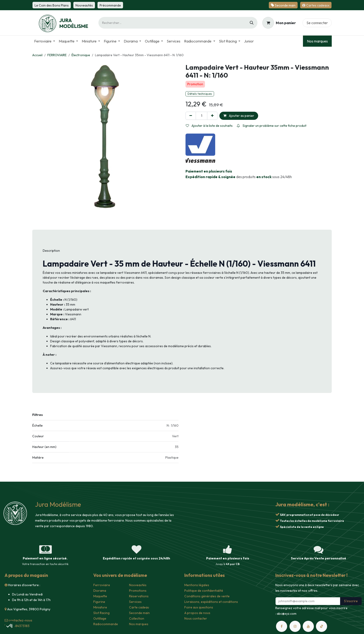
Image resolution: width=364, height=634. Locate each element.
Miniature (100, 607)
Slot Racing (101, 613)
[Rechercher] (252, 23)
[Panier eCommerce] (279, 23)
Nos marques (317, 41)
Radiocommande (106, 624)
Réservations (139, 596)
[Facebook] (282, 626)
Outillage (100, 618)
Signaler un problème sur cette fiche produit (272, 126)
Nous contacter (196, 618)
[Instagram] (295, 626)
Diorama (100, 591)
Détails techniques (200, 94)
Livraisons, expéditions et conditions (211, 602)
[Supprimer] (191, 116)
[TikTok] (322, 626)
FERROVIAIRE (57, 55)
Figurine (99, 602)
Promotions (138, 591)
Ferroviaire (102, 585)
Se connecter (317, 23)
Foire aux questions (199, 607)
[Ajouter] (212, 116)
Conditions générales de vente (207, 596)
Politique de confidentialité (204, 591)
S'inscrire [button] (351, 601)
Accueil (37, 55)
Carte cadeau (139, 607)
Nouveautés (138, 585)
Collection (137, 618)
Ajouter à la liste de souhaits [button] (209, 126)
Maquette (100, 596)
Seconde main (139, 613)
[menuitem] (45, 41)
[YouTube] (308, 626)
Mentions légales (197, 585)
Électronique (81, 55)
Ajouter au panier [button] (239, 116)
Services (135, 602)
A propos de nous (197, 613)
